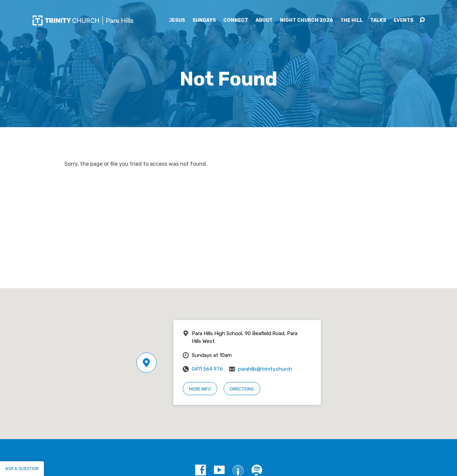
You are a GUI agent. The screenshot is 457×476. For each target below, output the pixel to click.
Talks (378, 20)
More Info (200, 389)
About (264, 20)
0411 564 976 (207, 369)
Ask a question (22, 468)
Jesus (177, 20)
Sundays (204, 20)
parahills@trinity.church (265, 369)
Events (404, 20)
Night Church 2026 (306, 20)
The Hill (352, 20)
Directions (242, 389)
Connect (236, 20)
